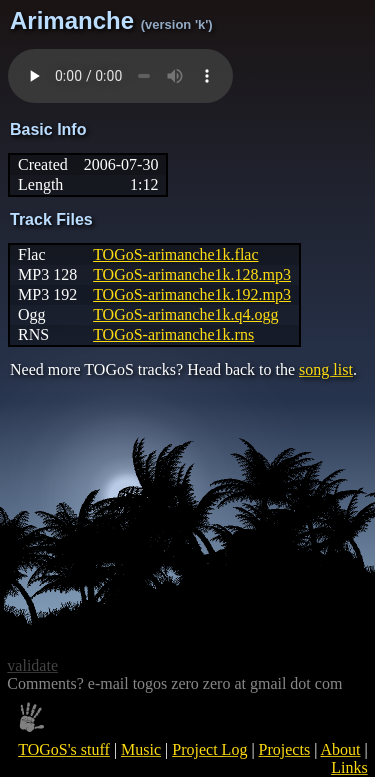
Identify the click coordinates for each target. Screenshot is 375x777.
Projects (285, 749)
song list (326, 369)
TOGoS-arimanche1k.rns (173, 334)
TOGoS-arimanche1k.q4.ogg (185, 314)
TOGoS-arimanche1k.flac (175, 254)
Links (349, 767)
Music (141, 749)
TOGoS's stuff (64, 749)
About (340, 749)
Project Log (209, 749)
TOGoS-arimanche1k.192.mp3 (192, 294)
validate (32, 665)
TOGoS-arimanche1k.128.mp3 (192, 274)
